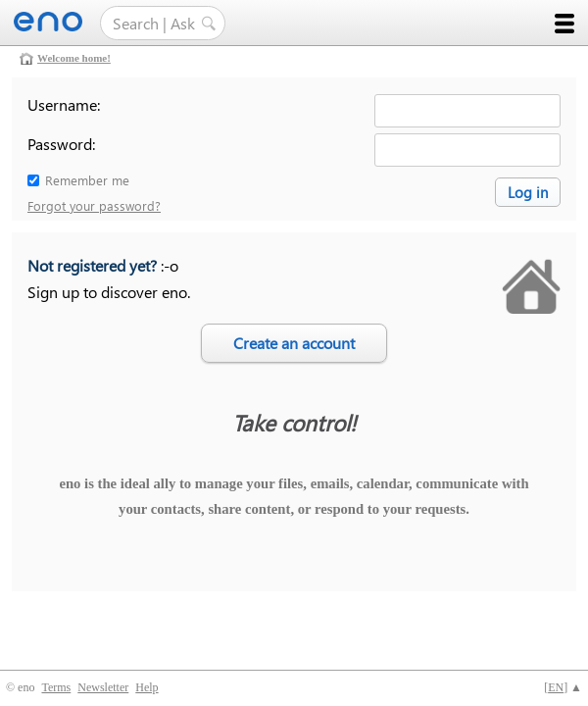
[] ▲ (563, 687)
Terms (56, 687)
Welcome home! (74, 58)
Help (147, 687)
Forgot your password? (94, 205)
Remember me (87, 180)
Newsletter (103, 687)
